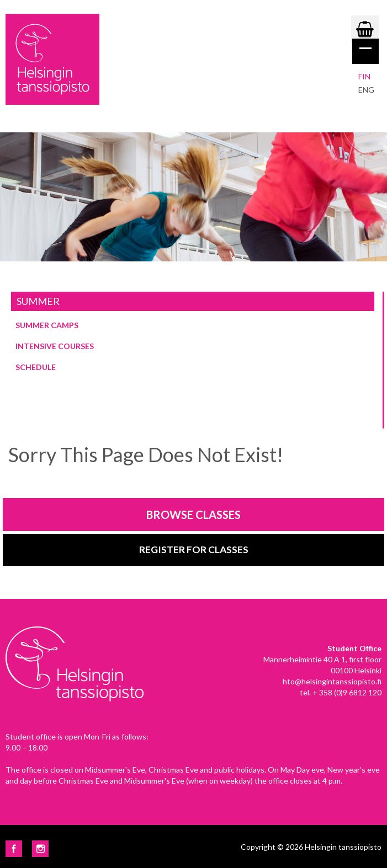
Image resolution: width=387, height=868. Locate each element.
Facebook (14, 849)
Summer (38, 301)
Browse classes (193, 515)
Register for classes (194, 550)
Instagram (40, 849)
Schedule (36, 367)
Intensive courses (55, 346)
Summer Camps (47, 325)
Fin (364, 76)
